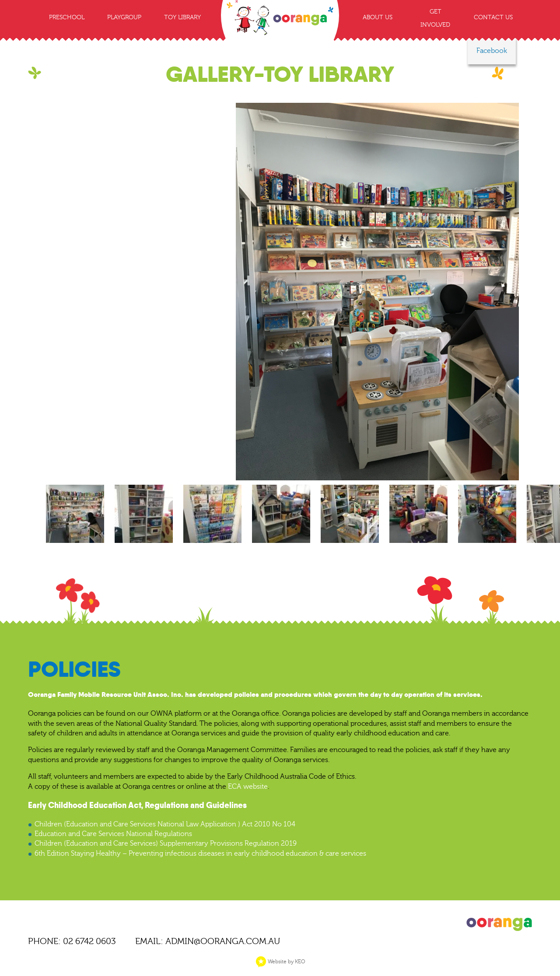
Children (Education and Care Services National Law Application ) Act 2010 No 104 (165, 824)
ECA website (248, 787)
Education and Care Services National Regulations (113, 834)
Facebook (492, 51)
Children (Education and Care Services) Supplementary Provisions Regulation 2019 (166, 843)
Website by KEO (280, 962)
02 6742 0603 (89, 941)
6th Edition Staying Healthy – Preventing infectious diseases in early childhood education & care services (200, 854)
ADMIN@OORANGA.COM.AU (223, 941)
